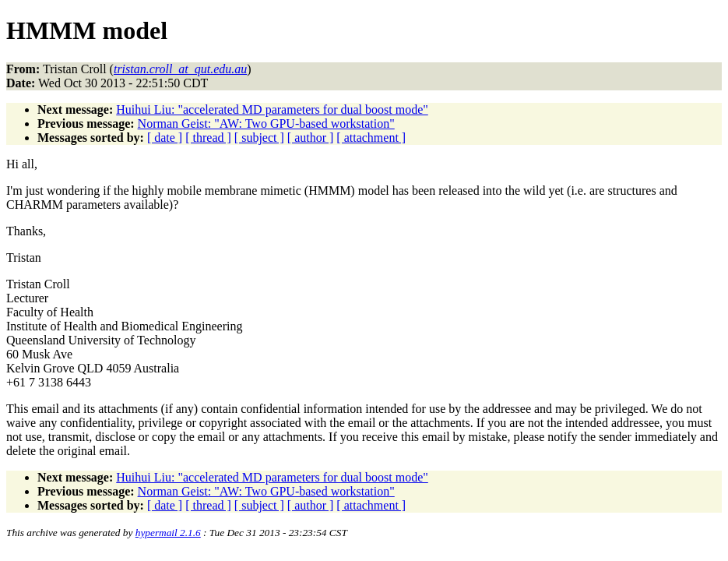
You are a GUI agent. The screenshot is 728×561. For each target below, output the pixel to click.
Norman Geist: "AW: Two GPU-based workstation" (266, 123)
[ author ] (311, 138)
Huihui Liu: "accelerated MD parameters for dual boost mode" (272, 109)
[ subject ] (259, 138)
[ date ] (165, 138)
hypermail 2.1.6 (168, 533)
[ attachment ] (371, 138)
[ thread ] (208, 138)
